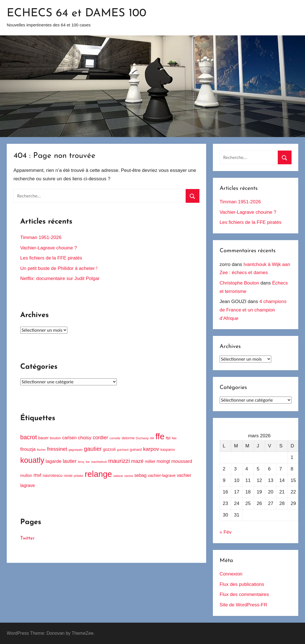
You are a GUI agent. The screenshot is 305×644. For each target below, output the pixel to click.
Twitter (27, 538)
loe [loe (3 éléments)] (88, 462)
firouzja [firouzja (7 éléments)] (28, 449)
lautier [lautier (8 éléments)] (70, 461)
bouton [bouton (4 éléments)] (55, 438)
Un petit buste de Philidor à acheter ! (59, 268)
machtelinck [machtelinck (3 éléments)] (99, 462)
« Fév (226, 532)
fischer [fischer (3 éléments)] (41, 450)
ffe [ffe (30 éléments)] (160, 436)
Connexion (231, 574)
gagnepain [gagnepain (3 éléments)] (76, 450)
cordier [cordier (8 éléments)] (100, 438)
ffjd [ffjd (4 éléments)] (168, 438)
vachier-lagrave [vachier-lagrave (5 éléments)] (162, 475)
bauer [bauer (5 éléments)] (43, 438)
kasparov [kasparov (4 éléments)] (168, 450)
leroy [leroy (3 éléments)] (81, 462)
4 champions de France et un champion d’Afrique (253, 310)
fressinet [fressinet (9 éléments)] (57, 449)
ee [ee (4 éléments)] (152, 438)
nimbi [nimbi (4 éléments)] (68, 476)
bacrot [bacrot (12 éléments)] (29, 437)
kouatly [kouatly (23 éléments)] (32, 460)
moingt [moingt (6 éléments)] (163, 461)
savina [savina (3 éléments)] (129, 476)
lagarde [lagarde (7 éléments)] (54, 461)
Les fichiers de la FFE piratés (51, 258)
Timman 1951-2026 (41, 237)
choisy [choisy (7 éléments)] (85, 438)
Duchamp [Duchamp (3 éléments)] (142, 438)
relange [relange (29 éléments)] (98, 474)
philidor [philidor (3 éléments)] (79, 476)
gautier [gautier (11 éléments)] (93, 449)
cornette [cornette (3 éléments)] (115, 438)
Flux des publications (242, 584)
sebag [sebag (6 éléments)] (140, 475)
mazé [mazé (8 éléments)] (137, 461)
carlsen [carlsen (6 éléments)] (70, 438)
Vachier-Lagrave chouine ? (49, 248)
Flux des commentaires (244, 594)
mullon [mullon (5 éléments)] (26, 475)
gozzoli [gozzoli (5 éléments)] (109, 449)
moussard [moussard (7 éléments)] (182, 461)
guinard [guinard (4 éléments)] (136, 450)
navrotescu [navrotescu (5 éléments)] (53, 475)
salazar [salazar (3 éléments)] (118, 476)
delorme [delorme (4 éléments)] (128, 438)
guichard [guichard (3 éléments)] (123, 450)
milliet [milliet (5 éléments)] (150, 461)
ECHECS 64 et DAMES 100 (77, 13)
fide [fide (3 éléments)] (174, 438)
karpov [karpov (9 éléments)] (151, 449)
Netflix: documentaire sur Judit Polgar (60, 278)
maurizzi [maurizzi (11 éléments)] (119, 461)
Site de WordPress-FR (243, 605)
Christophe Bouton (239, 283)
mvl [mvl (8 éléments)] (37, 475)
